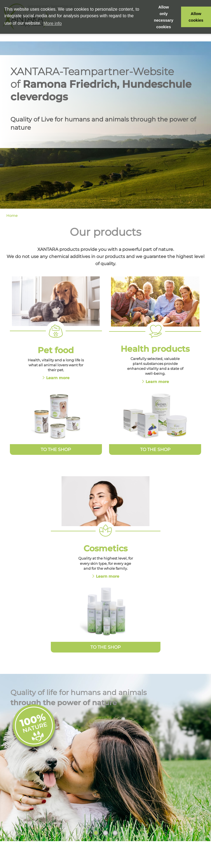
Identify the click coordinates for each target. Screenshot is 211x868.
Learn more (58, 378)
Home (12, 215)
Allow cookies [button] (196, 17)
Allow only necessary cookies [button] (163, 17)
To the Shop (56, 449)
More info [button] (53, 23)
